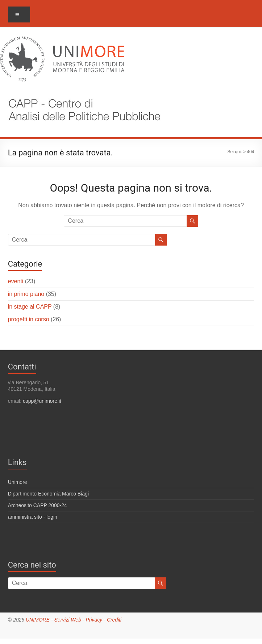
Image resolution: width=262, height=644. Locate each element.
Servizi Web (68, 620)
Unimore (18, 482)
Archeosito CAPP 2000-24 (38, 505)
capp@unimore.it (42, 401)
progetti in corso (29, 319)
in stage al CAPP (30, 307)
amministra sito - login (33, 517)
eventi (16, 281)
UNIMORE (38, 620)
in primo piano (26, 294)
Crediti (114, 620)
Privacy (94, 620)
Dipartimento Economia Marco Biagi (48, 494)
